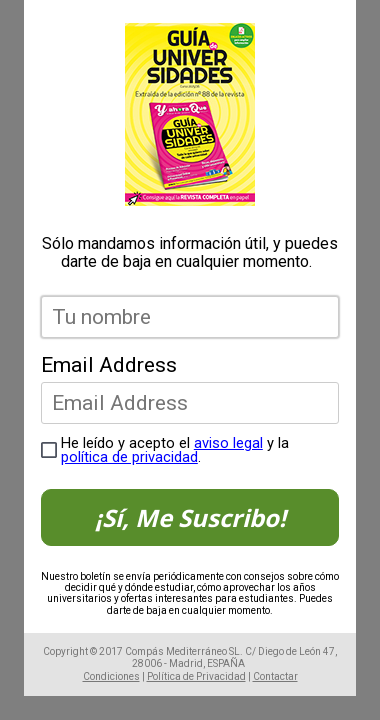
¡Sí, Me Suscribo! (190, 517)
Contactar (275, 676)
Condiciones (111, 676)
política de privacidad (129, 457)
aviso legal (228, 443)
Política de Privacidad (196, 676)
